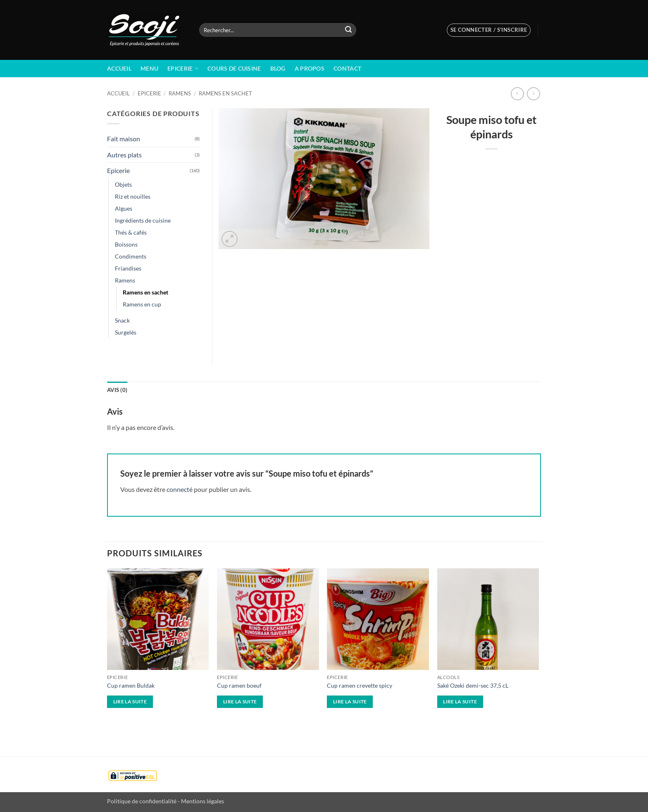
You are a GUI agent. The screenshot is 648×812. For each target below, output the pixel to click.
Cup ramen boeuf (239, 685)
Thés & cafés (131, 232)
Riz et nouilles (133, 196)
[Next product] (517, 94)
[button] (489, 30)
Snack (122, 320)
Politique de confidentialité (142, 801)
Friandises (128, 268)
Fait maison (124, 139)
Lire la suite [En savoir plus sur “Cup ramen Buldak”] (130, 702)
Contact (347, 68)
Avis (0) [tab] (117, 390)
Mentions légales (202, 801)
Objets (123, 184)
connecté (180, 489)
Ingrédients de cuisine (143, 220)
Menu (149, 68)
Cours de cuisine (234, 68)
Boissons (126, 244)
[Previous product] (533, 94)
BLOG (278, 68)
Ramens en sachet (225, 93)
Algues (124, 208)
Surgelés (126, 332)
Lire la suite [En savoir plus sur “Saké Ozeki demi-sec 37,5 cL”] (460, 702)
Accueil (119, 68)
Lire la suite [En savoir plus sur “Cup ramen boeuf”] (240, 702)
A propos (310, 68)
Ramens (180, 93)
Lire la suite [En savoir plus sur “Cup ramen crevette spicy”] (350, 702)
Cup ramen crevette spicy (360, 685)
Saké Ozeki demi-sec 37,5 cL (473, 685)
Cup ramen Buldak (131, 685)
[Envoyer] (348, 30)
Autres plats (124, 155)
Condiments (131, 256)
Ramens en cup (142, 304)
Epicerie (183, 68)
